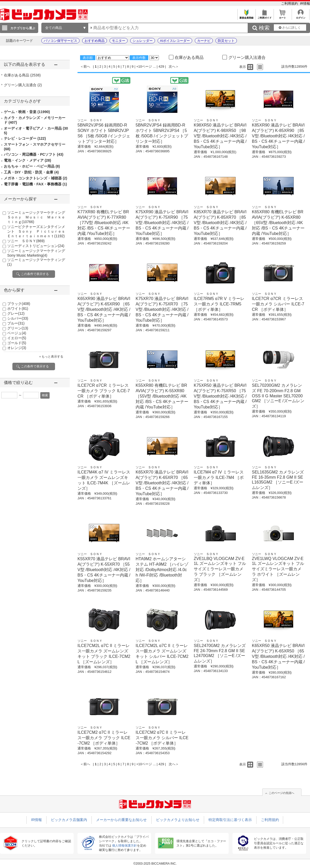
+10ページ (144, 66)
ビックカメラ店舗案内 (69, 820)
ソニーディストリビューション (36, 246)
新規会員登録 (246, 16)
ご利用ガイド (264, 16)
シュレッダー (143, 41)
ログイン (301, 16)
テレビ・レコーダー (25, 138)
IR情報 (305, 3)
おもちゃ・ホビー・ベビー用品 (32, 166)
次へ (172, 66)
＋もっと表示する (51, 357)
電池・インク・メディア (28, 160)
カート (282, 16)
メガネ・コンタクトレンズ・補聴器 (36, 178)
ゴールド (17, 343)
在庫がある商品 (22, 75)
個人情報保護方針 (125, 846)
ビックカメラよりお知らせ (178, 820)
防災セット (226, 41)
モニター (119, 41)
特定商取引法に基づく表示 (230, 820)
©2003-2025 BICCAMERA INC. (155, 864)
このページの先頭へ (281, 793)
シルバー (18, 318)
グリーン (18, 328)
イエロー (17, 338)
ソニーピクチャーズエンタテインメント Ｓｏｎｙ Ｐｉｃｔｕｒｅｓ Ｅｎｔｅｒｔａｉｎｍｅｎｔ (38, 231)
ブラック (19, 304)
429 (161, 66)
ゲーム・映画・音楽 (27, 112)
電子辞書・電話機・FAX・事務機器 (35, 184)
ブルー (16, 323)
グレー (16, 313)
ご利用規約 (290, 3)
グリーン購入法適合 (23, 85)
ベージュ (17, 333)
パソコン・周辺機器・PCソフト (34, 154)
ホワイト (18, 309)
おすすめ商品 (95, 41)
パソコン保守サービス (60, 41)
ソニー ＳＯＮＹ (26, 241)
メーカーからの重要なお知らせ (121, 820)
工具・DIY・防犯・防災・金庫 (31, 172)
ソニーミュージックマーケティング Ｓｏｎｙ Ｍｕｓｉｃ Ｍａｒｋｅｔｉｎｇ (38, 217)
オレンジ (17, 348)
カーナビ (204, 41)
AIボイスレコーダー (175, 41)
